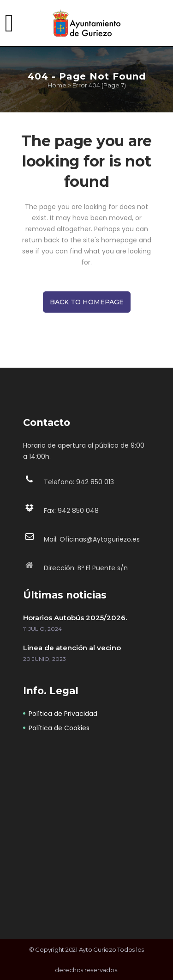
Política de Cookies (59, 728)
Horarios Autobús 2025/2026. (75, 618)
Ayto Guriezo (98, 949)
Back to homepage (87, 302)
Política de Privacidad (63, 714)
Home (57, 85)
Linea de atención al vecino (72, 648)
